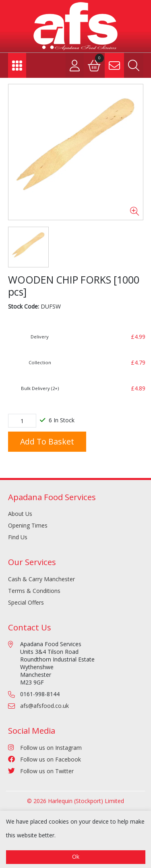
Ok (76, 857)
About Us (20, 514)
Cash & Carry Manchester (41, 579)
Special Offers (26, 602)
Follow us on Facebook (44, 759)
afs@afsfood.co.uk (44, 706)
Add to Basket (47, 441)
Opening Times (28, 525)
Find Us (18, 537)
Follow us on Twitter (41, 771)
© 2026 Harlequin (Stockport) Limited (75, 801)
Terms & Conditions (34, 591)
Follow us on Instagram (45, 748)
